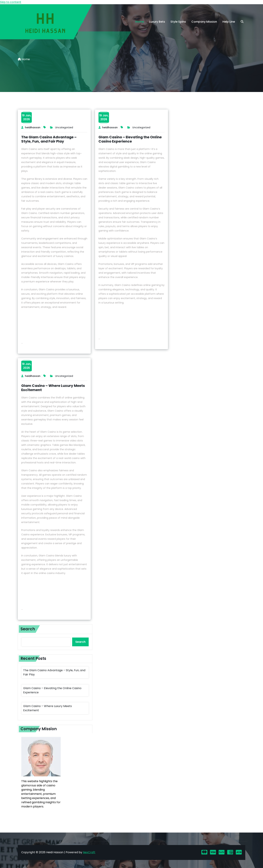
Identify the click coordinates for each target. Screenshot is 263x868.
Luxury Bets (157, 22)
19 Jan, (27, 117)
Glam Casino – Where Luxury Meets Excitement (53, 388)
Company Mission (204, 22)
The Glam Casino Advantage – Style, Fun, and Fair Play (49, 139)
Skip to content (11, 2)
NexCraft (89, 852)
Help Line (229, 22)
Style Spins (178, 22)
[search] (242, 22)
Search (28, 629)
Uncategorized (64, 127)
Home (140, 22)
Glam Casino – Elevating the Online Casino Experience (130, 139)
